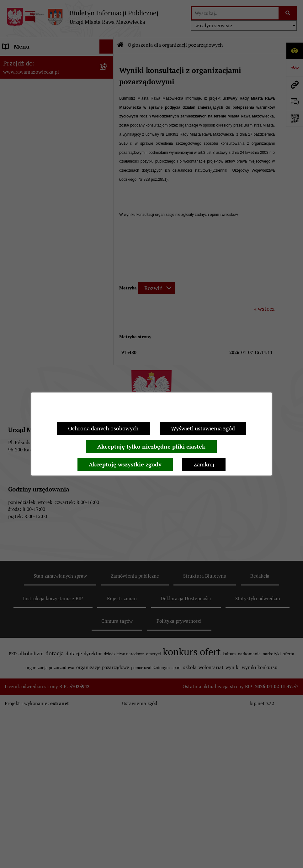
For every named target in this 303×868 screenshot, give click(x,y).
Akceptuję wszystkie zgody (125, 464)
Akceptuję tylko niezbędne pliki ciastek (151, 447)
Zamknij (204, 464)
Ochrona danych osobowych (103, 428)
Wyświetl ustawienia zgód (203, 428)
